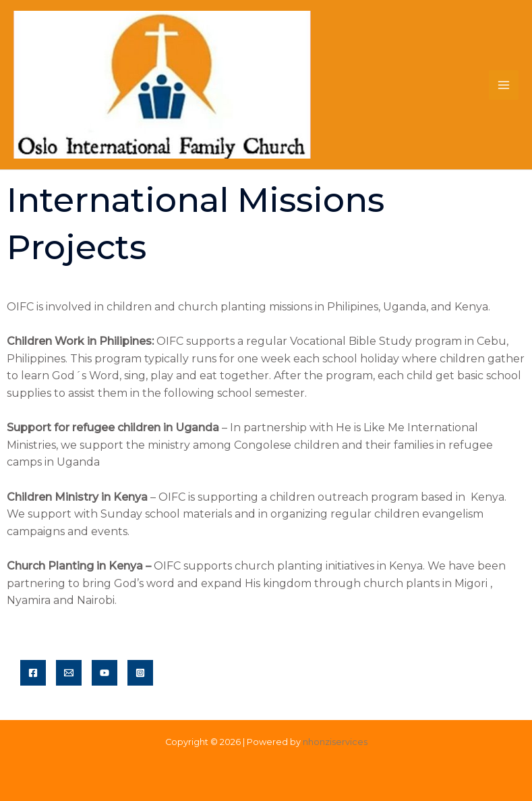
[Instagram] (140, 673)
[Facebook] (33, 673)
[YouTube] (105, 673)
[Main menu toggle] (504, 85)
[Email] (69, 673)
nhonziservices (335, 742)
